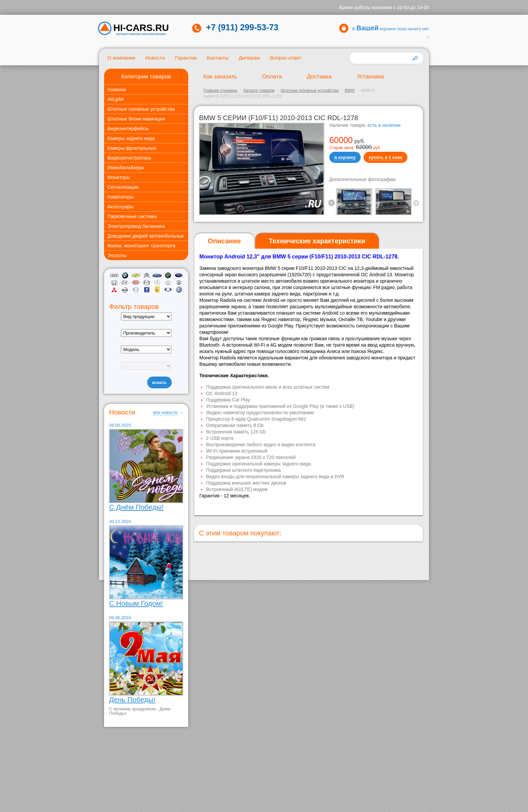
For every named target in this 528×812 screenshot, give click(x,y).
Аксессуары (120, 207)
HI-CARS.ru (141, 28)
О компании (121, 58)
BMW (350, 91)
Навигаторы (120, 197)
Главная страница (220, 91)
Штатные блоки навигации (136, 119)
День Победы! (132, 699)
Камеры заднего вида (131, 138)
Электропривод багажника (136, 226)
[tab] (224, 241)
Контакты (218, 58)
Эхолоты (117, 255)
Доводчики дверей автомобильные (146, 236)
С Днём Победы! (136, 507)
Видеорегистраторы (129, 158)
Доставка (319, 77)
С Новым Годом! (136, 603)
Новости (155, 58)
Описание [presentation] (224, 241)
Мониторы (119, 177)
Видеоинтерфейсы (128, 129)
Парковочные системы (132, 216)
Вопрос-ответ (285, 58)
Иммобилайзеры (126, 168)
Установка (370, 77)
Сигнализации (123, 187)
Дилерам (249, 58)
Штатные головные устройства (141, 109)
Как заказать (220, 77)
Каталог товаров (259, 91)
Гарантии (186, 58)
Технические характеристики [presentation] (317, 241)
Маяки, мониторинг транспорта (141, 246)
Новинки (117, 90)
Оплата (272, 77)
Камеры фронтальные (132, 148)
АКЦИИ (115, 99)
